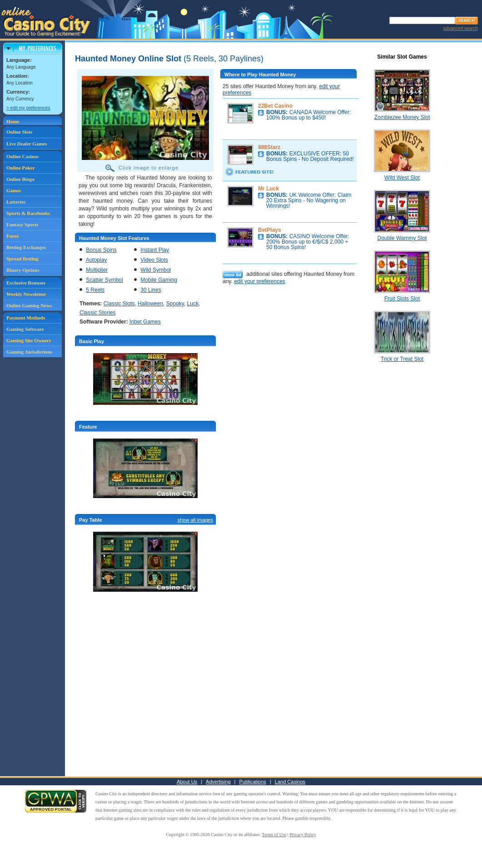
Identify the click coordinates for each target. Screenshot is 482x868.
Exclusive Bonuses (26, 283)
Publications (253, 782)
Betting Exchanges (26, 247)
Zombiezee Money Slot (402, 117)
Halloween (150, 304)
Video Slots (154, 260)
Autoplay (97, 260)
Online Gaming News (29, 305)
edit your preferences (260, 281)
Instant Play (155, 250)
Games (14, 190)
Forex (12, 236)
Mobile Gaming (159, 280)
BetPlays (270, 230)
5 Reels (95, 290)
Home (13, 121)
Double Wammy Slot (402, 238)
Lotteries (16, 202)
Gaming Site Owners (29, 340)
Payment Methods (26, 318)
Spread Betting (22, 259)
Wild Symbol (156, 270)
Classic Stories (97, 313)
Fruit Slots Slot (402, 299)
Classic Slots (119, 304)
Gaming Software (25, 329)
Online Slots (19, 132)
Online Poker (21, 168)
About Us (187, 782)
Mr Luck (268, 189)
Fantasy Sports (22, 224)
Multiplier (97, 270)
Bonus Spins (101, 250)
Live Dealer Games (27, 144)
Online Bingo (20, 179)
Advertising (218, 782)
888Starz (269, 147)
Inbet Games (145, 322)
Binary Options (23, 270)
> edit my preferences (28, 108)
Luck (193, 304)
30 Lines (151, 290)
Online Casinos (22, 156)
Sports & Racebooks (28, 213)
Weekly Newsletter (26, 294)
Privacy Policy (303, 835)
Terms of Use (274, 835)
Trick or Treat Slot (402, 359)
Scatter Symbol (104, 280)
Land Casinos (290, 782)
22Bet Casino (275, 106)
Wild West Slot (402, 178)
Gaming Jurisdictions (29, 352)
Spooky (175, 304)
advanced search (461, 28)
